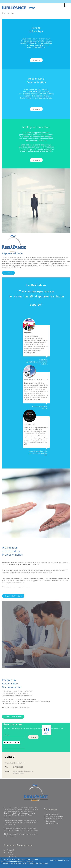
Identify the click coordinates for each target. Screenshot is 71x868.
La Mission (11, 855)
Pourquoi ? (10, 850)
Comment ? (11, 852)
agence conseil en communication (25, 807)
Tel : (6, 767)
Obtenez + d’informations (13, 596)
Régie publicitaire (52, 823)
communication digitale (32, 399)
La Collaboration (12, 857)
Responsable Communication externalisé (18, 695)
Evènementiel (23, 815)
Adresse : (8, 771)
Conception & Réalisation (55, 816)
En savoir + (36, 60)
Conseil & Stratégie (53, 814)
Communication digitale (54, 819)
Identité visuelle (24, 813)
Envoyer (33, 737)
